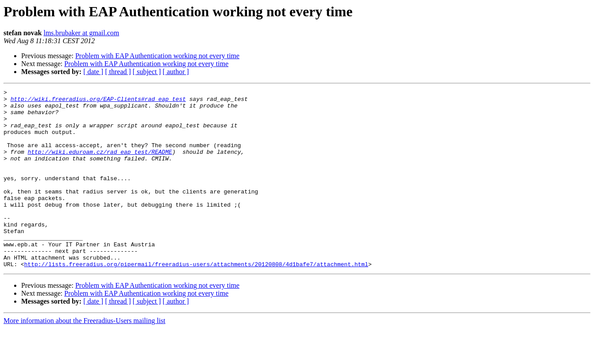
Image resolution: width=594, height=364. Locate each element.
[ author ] (176, 72)
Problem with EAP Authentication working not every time (157, 56)
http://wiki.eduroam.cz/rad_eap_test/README (100, 165)
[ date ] (93, 72)
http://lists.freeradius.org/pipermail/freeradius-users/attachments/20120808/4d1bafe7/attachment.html (196, 300)
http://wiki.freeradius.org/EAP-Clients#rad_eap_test (98, 101)
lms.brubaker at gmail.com (82, 33)
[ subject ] (147, 72)
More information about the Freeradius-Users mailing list (84, 356)
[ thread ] (118, 72)
